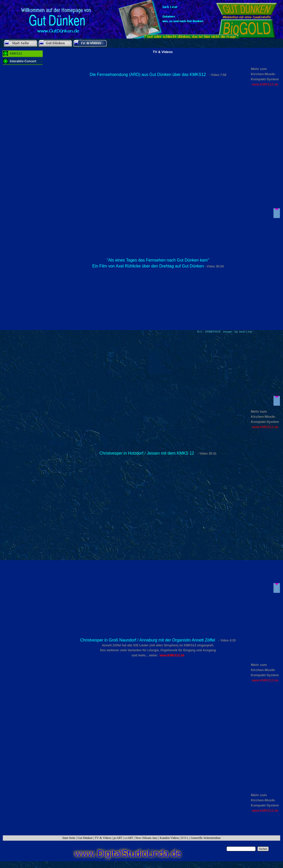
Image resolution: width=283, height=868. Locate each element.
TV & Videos (103, 838)
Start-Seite (69, 838)
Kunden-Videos (169, 838)
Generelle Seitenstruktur (206, 838)
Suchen (263, 849)
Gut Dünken (85, 838)
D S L (185, 838)
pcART (118, 838)
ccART (129, 838)
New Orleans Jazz (147, 838)
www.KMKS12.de (265, 84)
